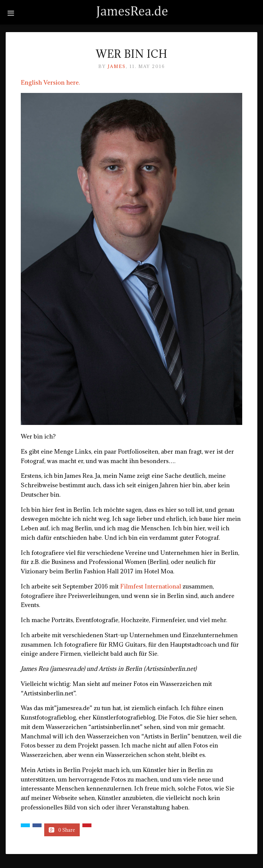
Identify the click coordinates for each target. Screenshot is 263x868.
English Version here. (50, 82)
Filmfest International (151, 586)
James (117, 66)
